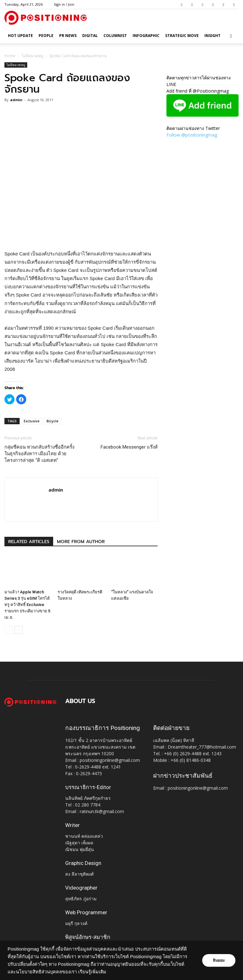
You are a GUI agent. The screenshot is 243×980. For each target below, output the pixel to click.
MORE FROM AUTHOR (81, 542)
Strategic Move (182, 36)
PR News (68, 36)
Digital (90, 36)
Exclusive (32, 421)
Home (10, 56)
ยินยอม (218, 960)
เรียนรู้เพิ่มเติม (107, 972)
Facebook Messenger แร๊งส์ (129, 447)
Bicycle (53, 421)
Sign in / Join (64, 4)
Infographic (146, 36)
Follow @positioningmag (192, 135)
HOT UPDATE (20, 36)
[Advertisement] (81, 234)
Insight (212, 36)
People (46, 36)
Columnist (115, 36)
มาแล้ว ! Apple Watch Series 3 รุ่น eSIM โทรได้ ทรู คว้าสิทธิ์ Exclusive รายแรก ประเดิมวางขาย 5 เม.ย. (27, 605)
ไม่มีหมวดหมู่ (32, 56)
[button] (231, 36)
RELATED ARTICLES (29, 542)
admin (16, 100)
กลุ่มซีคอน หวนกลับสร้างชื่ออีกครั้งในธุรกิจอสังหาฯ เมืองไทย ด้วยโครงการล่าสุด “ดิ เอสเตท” (39, 454)
